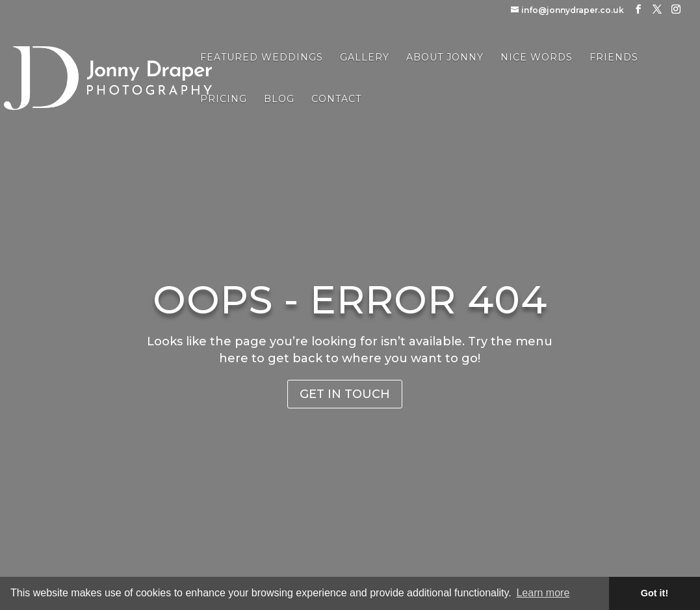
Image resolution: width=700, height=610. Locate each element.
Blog (279, 99)
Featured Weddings (262, 58)
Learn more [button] (543, 593)
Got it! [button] (655, 593)
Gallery (365, 58)
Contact (336, 99)
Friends (614, 58)
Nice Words (537, 58)
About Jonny (445, 58)
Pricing (224, 99)
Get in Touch (345, 394)
